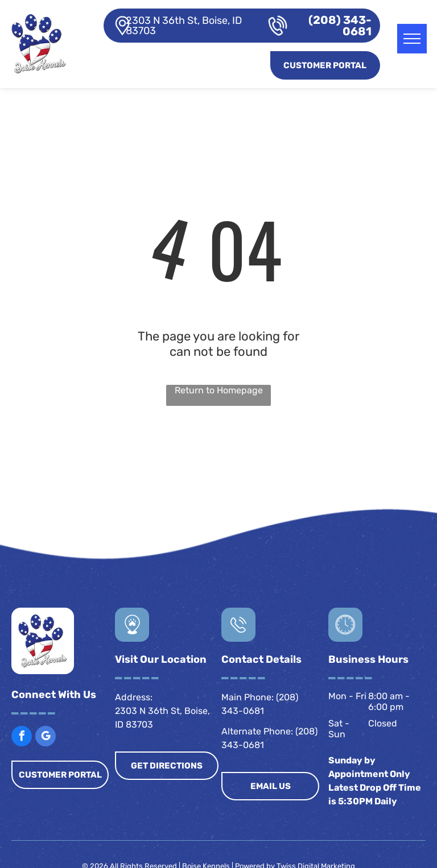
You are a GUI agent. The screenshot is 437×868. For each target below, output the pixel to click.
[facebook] (22, 738)
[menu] (412, 39)
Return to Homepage (219, 390)
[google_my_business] (46, 738)
